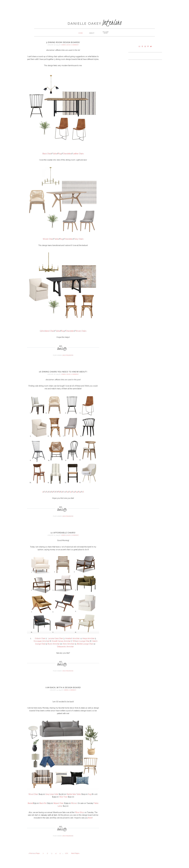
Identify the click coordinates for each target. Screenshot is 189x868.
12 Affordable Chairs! (63, 536)
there (90, 821)
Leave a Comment (72, 48)
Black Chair (47, 157)
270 (66, 856)
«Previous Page (34, 856)
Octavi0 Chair (40, 641)
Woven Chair (48, 242)
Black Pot (43, 806)
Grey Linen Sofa (52, 797)
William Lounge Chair (81, 644)
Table (55, 157)
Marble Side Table (74, 797)
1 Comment (72, 693)
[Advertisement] (94, 8)
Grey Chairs (79, 242)
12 (70, 495)
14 (77, 495)
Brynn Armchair (54, 647)
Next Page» (75, 856)
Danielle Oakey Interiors (94, 21)
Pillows (74, 806)
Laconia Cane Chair (55, 641)
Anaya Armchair (88, 641)
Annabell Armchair (73, 641)
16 (83, 495)
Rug (60, 157)
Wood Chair (33, 797)
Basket (30, 806)
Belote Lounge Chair (85, 647)
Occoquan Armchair (41, 644)
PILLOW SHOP (108, 36)
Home (79, 36)
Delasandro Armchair (65, 649)
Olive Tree (63, 800)
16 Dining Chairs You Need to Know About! (63, 375)
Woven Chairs (81, 334)
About (92, 36)
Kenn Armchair (69, 647)
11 (67, 495)
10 (64, 495)
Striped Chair (58, 806)
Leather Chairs (78, 157)
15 (80, 495)
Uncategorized (68, 358)
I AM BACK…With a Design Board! (63, 690)
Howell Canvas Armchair (61, 644)
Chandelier (67, 157)
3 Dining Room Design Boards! (63, 45)
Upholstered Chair (47, 334)
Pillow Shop (79, 815)
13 (74, 495)
